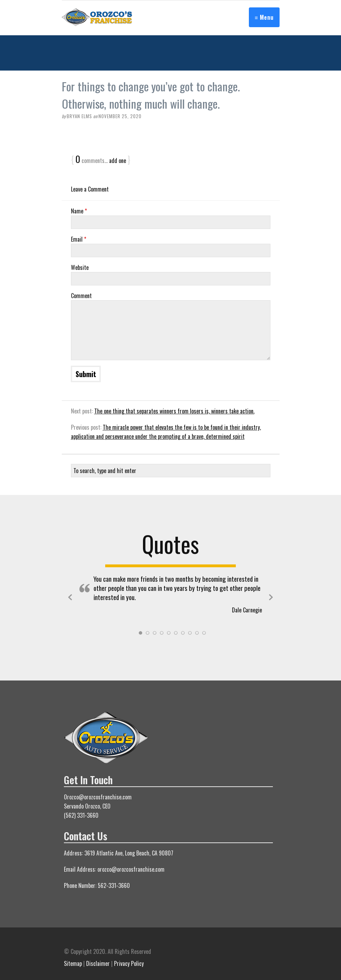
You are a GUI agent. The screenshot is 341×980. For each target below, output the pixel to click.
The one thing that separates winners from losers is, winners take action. (174, 411)
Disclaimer (98, 963)
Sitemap (73, 963)
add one (118, 161)
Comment (81, 296)
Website (80, 267)
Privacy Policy (129, 963)
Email (79, 239)
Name (79, 211)
